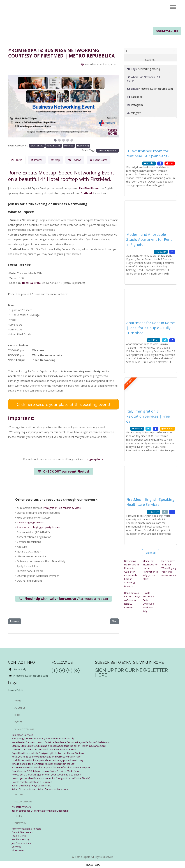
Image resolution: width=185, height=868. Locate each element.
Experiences (37, 146)
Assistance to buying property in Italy (38, 526)
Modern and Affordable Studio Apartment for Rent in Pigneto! (149, 239)
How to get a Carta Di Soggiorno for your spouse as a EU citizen (49, 774)
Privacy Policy (16, 690)
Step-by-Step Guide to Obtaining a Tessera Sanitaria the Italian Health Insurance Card (61, 746)
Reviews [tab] (75, 160)
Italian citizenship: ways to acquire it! (33, 785)
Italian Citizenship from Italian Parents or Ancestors (41, 789)
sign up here (95, 458)
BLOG (18, 715)
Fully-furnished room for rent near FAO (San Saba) (147, 154)
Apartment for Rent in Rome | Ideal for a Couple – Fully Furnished (151, 328)
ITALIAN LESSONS (22, 807)
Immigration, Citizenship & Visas (62, 507)
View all (151, 553)
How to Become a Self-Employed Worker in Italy (149, 602)
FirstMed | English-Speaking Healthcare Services (150, 502)
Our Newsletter (166, 31)
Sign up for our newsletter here (131, 673)
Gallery (19, 794)
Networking (83, 146)
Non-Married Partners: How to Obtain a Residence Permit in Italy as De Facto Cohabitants (64, 742)
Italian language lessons (31, 522)
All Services (18, 850)
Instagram (137, 105)
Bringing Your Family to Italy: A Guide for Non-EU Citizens (131, 602)
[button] (16, 109)
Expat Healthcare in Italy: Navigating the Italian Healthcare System (50, 753)
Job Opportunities (22, 843)
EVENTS (18, 722)
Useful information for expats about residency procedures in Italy (49, 760)
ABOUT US (20, 708)
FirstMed (86, 193)
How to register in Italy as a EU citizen (34, 781)
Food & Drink (54, 146)
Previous (15, 621)
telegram (136, 113)
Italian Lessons (23, 801)
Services (16, 846)
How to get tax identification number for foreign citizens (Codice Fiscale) (54, 778)
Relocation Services (23, 735)
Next (114, 621)
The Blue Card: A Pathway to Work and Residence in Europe (46, 749)
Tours (18, 816)
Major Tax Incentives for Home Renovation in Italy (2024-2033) (150, 570)
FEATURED (129, 382)
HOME (18, 701)
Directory (20, 823)
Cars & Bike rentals (23, 832)
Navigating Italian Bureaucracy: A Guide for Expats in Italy (45, 738)
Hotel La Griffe (31, 283)
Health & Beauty (21, 839)
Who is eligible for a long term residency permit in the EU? (45, 764)
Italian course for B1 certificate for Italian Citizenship (42, 810)
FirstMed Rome (89, 188)
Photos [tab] (37, 160)
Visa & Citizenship (24, 729)
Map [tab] (55, 160)
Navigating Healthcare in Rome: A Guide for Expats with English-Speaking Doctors (132, 573)
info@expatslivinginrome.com (156, 89)
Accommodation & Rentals (27, 828)
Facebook (137, 97)
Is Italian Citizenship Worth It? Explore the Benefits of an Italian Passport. (54, 767)
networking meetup (107, 150)
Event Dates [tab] (99, 160)
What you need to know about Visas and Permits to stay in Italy (49, 756)
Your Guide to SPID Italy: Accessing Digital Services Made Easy (48, 771)
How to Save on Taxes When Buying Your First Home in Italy (169, 568)
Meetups (69, 146)
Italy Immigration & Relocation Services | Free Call (148, 416)
